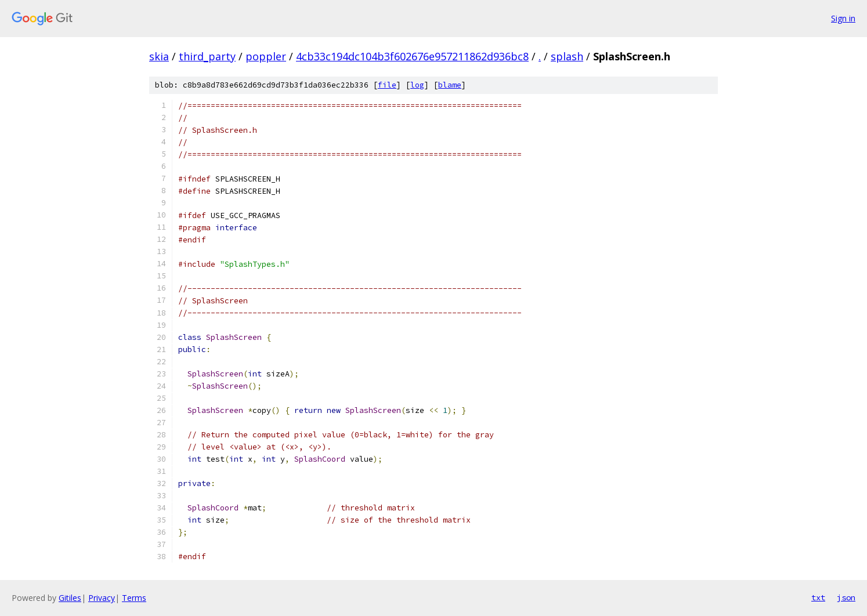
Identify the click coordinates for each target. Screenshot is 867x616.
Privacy (102, 598)
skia (159, 56)
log (417, 85)
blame (450, 85)
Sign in (843, 18)
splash (567, 56)
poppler (266, 56)
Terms (134, 598)
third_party (207, 56)
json (846, 597)
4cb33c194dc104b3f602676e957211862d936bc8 (412, 56)
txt (818, 597)
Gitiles (70, 598)
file (387, 85)
